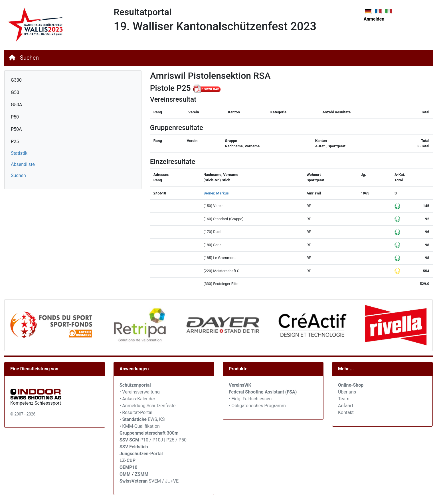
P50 (15, 117)
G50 (15, 92)
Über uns (347, 392)
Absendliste (23, 164)
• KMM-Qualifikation (140, 426)
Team (344, 399)
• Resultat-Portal (136, 412)
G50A (16, 105)
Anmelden (374, 19)
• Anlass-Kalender (137, 399)
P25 (15, 141)
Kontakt (346, 412)
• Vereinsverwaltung (140, 392)
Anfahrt (346, 406)
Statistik (19, 153)
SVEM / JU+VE (164, 481)
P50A (16, 129)
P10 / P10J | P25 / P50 (153, 440)
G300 (16, 80)
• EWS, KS (142, 419)
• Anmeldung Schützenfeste (147, 406)
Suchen (29, 58)
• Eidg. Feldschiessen (250, 399)
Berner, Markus (216, 193)
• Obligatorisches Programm (257, 406)
